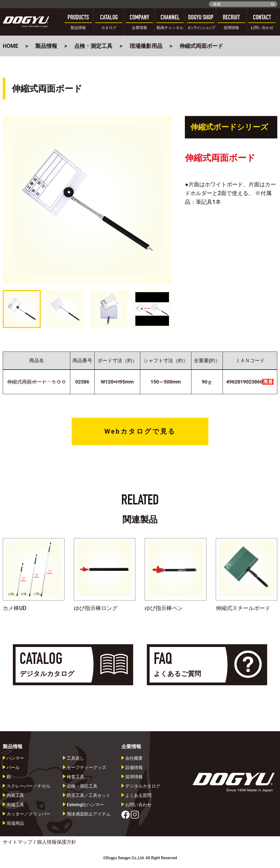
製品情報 (46, 46)
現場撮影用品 (146, 46)
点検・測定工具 (93, 46)
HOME (11, 46)
